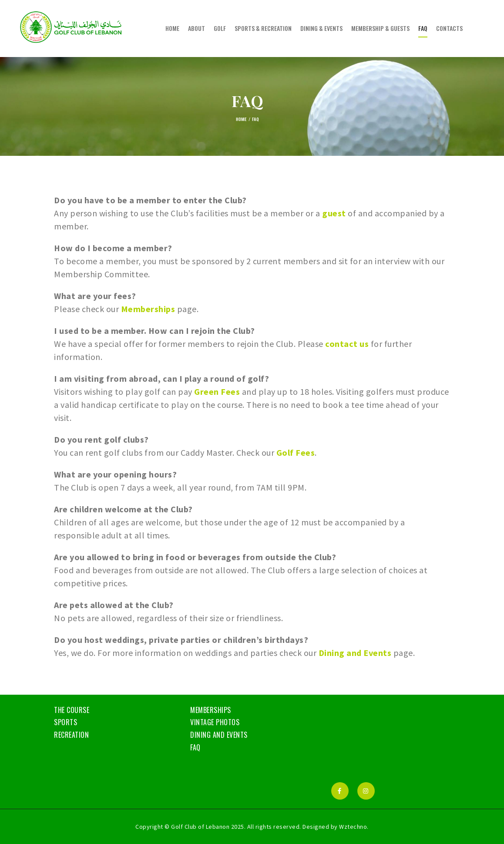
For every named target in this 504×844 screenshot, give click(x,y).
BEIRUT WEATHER (388, 736)
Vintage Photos (215, 722)
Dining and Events (355, 653)
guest (334, 213)
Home (241, 119)
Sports (66, 722)
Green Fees (217, 392)
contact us (347, 344)
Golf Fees (296, 452)
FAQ (195, 747)
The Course (72, 710)
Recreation (71, 735)
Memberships (148, 309)
